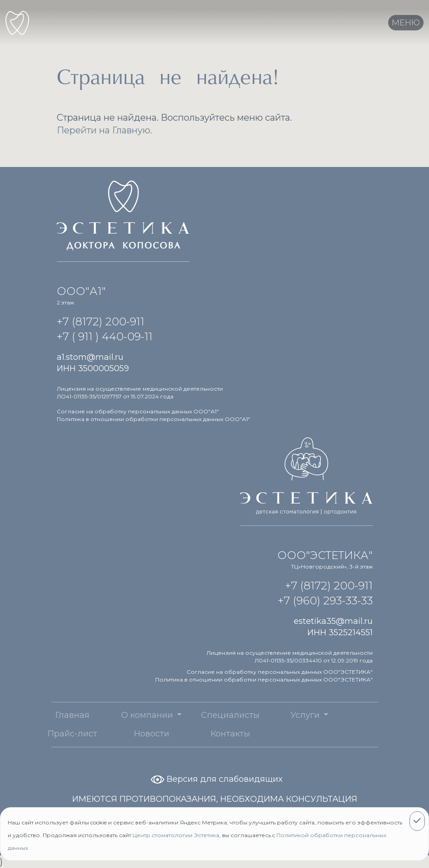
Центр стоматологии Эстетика (176, 835)
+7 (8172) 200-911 (101, 321)
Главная (61, 715)
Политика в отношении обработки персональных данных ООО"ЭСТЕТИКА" (264, 679)
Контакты (219, 734)
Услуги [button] (294, 715)
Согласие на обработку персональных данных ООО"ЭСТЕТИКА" (280, 672)
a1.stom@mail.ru (90, 357)
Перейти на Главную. (104, 130)
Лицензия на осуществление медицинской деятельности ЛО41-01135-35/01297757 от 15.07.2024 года (140, 392)
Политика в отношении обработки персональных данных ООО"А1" (153, 419)
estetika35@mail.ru (333, 621)
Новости (140, 734)
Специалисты (219, 715)
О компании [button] (136, 715)
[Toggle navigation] (406, 23)
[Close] (417, 821)
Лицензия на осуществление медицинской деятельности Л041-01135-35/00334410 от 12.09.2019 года (290, 657)
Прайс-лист (61, 734)
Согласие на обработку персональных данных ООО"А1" (138, 411)
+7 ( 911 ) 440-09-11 (105, 336)
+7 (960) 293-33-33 (325, 601)
